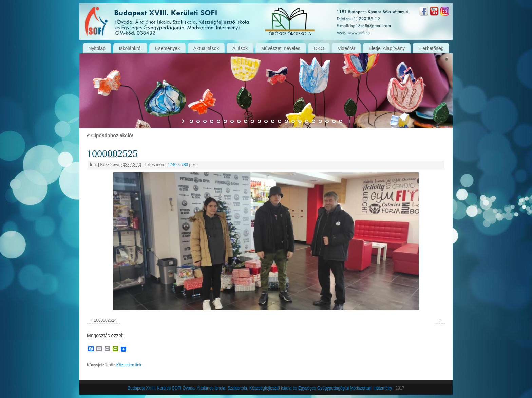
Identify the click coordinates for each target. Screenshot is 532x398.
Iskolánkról (130, 48)
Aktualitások (206, 48)
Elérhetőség (431, 48)
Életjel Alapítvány (387, 48)
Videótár (346, 48)
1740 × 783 (178, 165)
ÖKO (319, 48)
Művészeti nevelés (281, 48)
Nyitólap (97, 48)
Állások (240, 48)
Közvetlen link (129, 365)
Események (167, 48)
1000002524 (105, 320)
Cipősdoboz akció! (110, 135)
